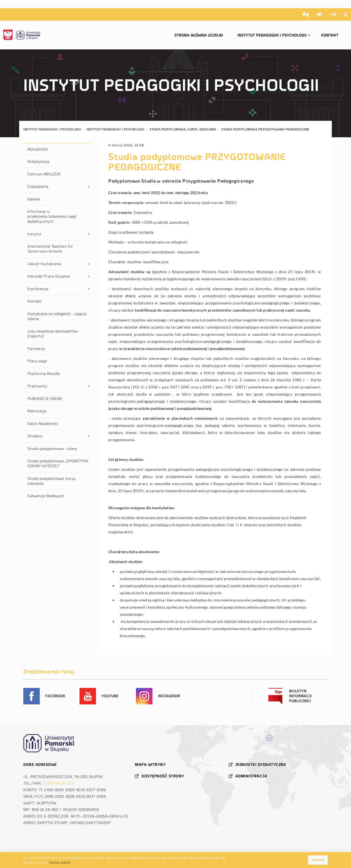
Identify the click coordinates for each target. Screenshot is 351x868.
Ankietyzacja (38, 162)
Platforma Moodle (44, 374)
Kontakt (330, 35)
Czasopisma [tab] (38, 187)
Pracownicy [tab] (37, 386)
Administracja (251, 776)
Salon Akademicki (43, 424)
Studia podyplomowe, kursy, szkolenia (52, 481)
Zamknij (318, 860)
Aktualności (38, 149)
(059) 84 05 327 (59, 783)
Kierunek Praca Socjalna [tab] (49, 276)
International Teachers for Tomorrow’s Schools (50, 249)
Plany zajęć (37, 361)
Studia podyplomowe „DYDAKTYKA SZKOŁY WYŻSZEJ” (58, 464)
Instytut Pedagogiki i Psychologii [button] (272, 35)
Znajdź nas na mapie (269, 737)
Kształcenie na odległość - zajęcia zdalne (57, 316)
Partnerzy (36, 349)
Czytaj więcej (60, 862)
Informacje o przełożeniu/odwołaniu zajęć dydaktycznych (52, 216)
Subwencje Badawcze (46, 496)
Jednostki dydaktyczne (261, 765)
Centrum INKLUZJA (44, 174)
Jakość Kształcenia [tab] (44, 264)
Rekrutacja (37, 411)
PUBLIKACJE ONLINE (45, 399)
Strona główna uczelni (199, 35)
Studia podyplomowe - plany (52, 449)
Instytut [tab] (34, 234)
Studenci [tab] (35, 436)
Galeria (34, 199)
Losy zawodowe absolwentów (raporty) (53, 334)
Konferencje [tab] (38, 289)
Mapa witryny (150, 765)
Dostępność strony (163, 776)
